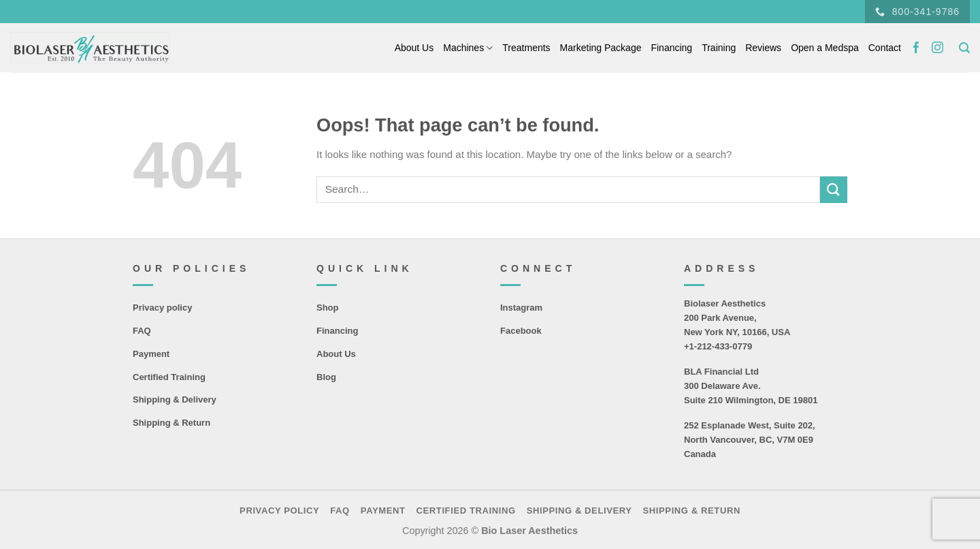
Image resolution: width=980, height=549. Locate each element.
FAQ (142, 331)
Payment (151, 354)
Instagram (521, 308)
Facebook (521, 331)
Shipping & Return (171, 423)
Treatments (526, 48)
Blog (326, 377)
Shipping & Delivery (175, 399)
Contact (885, 48)
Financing (671, 48)
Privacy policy (162, 308)
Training (719, 48)
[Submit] (834, 190)
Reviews (763, 48)
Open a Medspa (825, 48)
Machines (468, 48)
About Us (414, 48)
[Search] (964, 48)
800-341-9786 (917, 12)
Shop (328, 308)
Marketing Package (601, 48)
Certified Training (169, 377)
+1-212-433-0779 (718, 346)
